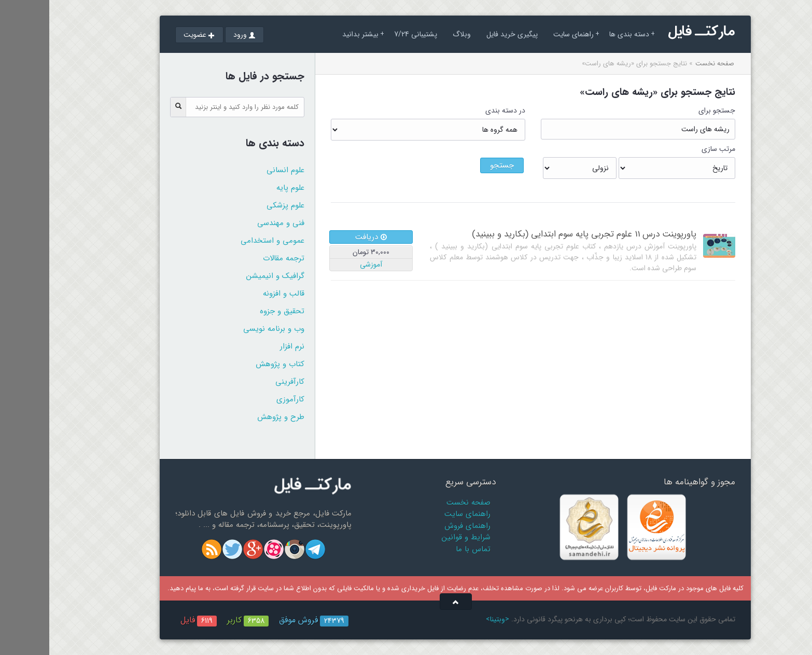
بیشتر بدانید (314, 34)
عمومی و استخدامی (223, 241)
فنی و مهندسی (232, 223)
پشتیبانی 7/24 (366, 34)
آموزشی (322, 264)
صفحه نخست (666, 64)
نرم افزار (243, 346)
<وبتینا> (448, 619)
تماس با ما (424, 549)
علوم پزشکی (236, 205)
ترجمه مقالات (234, 258)
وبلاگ (412, 34)
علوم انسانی (236, 170)
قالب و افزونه (234, 294)
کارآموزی (241, 399)
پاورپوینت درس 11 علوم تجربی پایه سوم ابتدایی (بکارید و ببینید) (535, 234)
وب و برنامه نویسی (225, 329)
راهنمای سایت (527, 34)
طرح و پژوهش (232, 417)
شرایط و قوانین (417, 537)
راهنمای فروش (418, 526)
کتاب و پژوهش (231, 364)
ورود (195, 35)
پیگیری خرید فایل (463, 34)
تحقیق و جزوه (233, 311)
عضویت (150, 35)
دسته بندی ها (583, 34)
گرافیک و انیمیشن (226, 276)
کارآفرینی (241, 382)
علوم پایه (241, 188)
